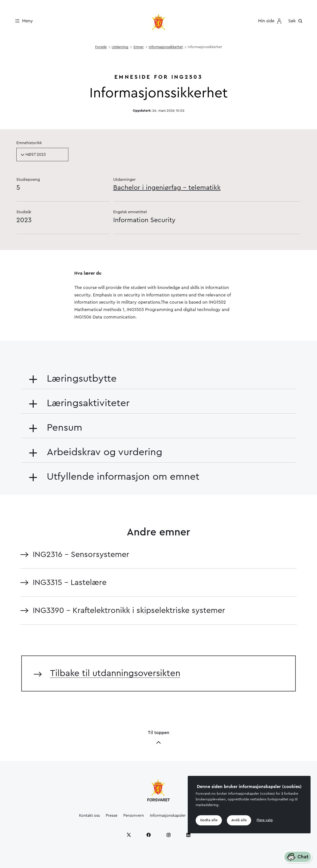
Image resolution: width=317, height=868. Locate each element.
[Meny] (22, 21)
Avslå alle (239, 820)
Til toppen (158, 738)
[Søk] (297, 21)
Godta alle (209, 820)
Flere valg (265, 820)
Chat (298, 857)
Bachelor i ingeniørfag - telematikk (167, 188)
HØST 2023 (33, 155)
